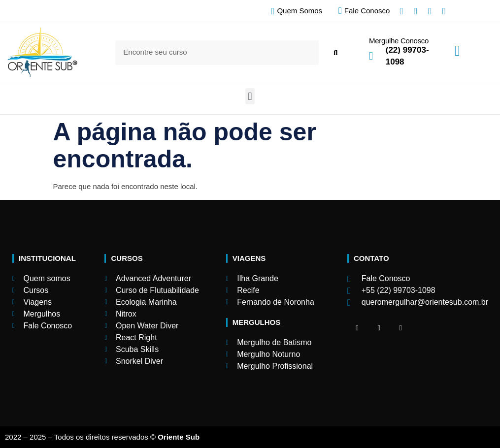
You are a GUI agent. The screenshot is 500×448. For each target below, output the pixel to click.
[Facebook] (357, 328)
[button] (250, 96)
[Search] (335, 53)
